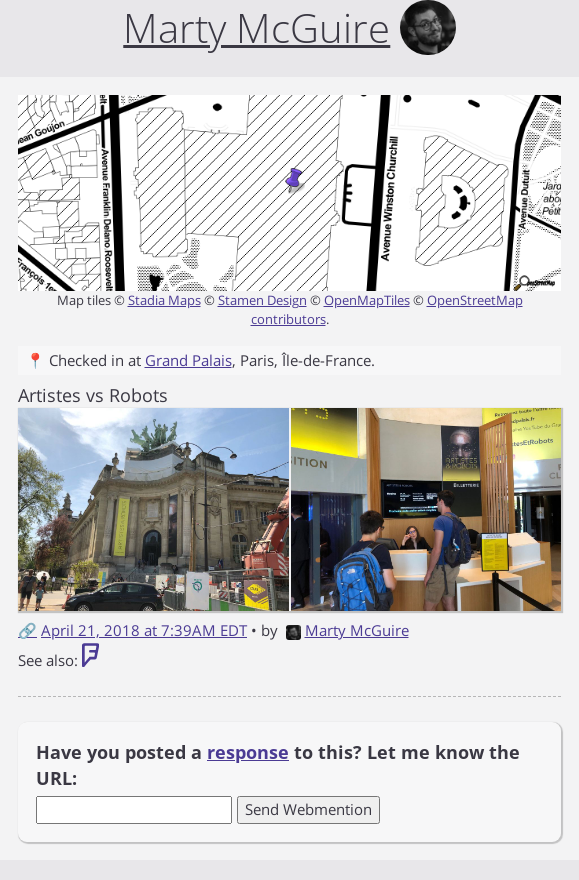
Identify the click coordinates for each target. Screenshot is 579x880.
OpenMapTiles (367, 300)
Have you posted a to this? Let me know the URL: (278, 765)
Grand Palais (188, 360)
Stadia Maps (164, 300)
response (248, 752)
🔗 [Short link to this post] (27, 630)
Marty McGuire (347, 630)
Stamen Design (262, 300)
